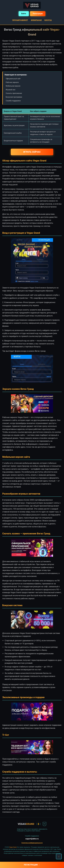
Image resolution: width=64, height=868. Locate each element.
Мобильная (36, 20)
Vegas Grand (13, 847)
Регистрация (38, 14)
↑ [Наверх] (59, 857)
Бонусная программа (14, 97)
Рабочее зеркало (12, 82)
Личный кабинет (20, 20)
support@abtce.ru (32, 839)
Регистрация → (32, 865)
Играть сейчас (32, 152)
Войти (24, 14)
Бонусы (48, 20)
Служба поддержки (13, 101)
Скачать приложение (14, 93)
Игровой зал (11, 90)
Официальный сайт (13, 79)
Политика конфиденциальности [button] (32, 843)
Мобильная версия (13, 86)
